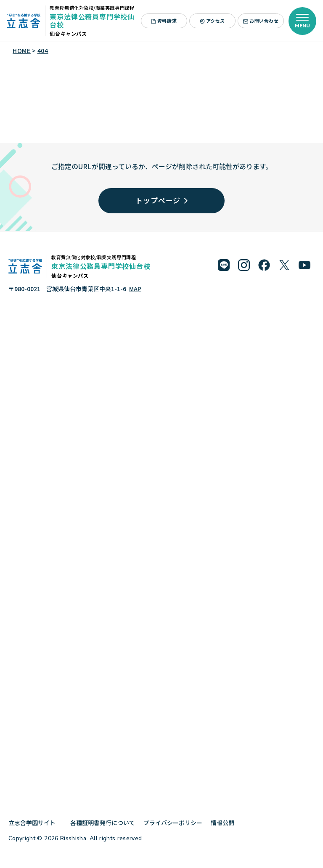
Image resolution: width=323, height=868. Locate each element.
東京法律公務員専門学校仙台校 (92, 20)
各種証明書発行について (103, 823)
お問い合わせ (261, 21)
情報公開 (226, 823)
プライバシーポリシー (173, 823)
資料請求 (164, 21)
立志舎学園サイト (35, 823)
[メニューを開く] (302, 21)
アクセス (212, 21)
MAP (135, 289)
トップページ (161, 200)
